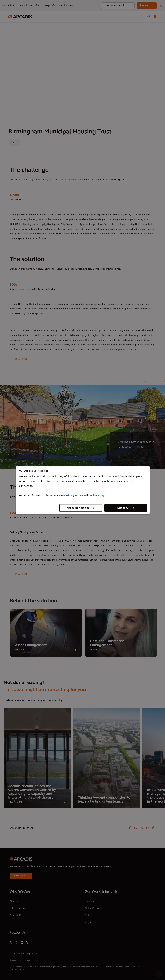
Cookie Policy (97, 496)
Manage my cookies (78, 508)
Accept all (123, 508)
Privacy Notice (74, 496)
